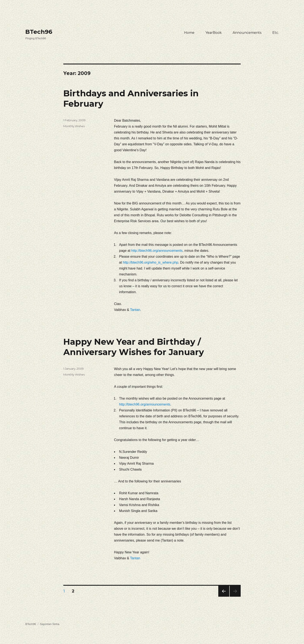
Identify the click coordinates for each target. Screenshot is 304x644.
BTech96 (39, 32)
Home (189, 33)
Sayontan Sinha (50, 624)
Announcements (247, 33)
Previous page (224, 597)
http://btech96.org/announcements (157, 251)
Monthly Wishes (74, 126)
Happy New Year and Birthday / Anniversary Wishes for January (134, 347)
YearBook (214, 33)
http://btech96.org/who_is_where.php (151, 262)
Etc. (275, 33)
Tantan (135, 310)
